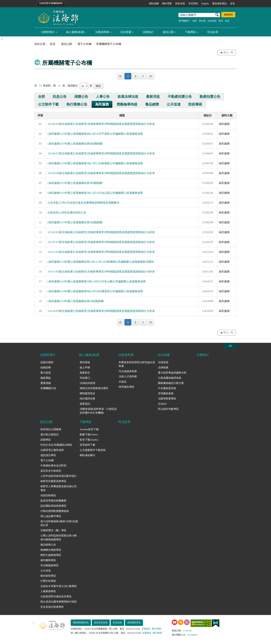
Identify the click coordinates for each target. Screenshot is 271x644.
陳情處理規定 (87, 393)
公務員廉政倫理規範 (170, 378)
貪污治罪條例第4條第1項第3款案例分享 (59, 523)
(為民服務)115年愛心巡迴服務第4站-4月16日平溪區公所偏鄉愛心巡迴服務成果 (95, 134)
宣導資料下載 (87, 445)
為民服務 (102, 104)
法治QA (162, 404)
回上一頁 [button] (228, 52)
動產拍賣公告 (210, 97)
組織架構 (46, 368)
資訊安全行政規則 (51, 471)
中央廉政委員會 (167, 388)
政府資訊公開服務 (51, 429)
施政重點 (46, 378)
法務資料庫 (102, 32)
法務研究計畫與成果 (52, 450)
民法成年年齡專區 (168, 409)
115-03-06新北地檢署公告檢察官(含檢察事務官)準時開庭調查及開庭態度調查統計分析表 (101, 173)
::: (34, 3)
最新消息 (153, 97)
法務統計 (148, 32)
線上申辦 (85, 368)
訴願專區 (46, 440)
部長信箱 (180, 4)
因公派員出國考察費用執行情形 (59, 602)
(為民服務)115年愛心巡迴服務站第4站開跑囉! (75, 144)
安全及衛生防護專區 (52, 607)
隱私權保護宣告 (81, 622)
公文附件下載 (48, 104)
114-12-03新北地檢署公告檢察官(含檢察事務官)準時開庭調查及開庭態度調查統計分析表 (101, 252)
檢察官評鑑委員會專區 (53, 481)
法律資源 (163, 362)
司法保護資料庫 (128, 371)
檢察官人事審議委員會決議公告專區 (59, 488)
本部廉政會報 (166, 393)
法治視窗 (126, 32)
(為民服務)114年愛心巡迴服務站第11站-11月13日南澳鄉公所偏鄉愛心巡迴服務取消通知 (101, 262)
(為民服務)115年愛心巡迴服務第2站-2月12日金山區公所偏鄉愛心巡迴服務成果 (95, 193)
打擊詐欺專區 (48, 581)
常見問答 (193, 4)
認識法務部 (47, 362)
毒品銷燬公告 (48, 545)
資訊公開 (168, 32)
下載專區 (190, 32)
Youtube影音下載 (89, 429)
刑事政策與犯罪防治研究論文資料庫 (137, 364)
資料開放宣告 (134, 622)
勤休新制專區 (48, 576)
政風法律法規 (128, 97)
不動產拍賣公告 (180, 97)
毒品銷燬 (152, 104)
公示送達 (174, 104)
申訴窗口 (85, 378)
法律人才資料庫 (128, 376)
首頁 (232, 4)
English (205, 4)
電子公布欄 (84, 44)
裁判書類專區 (48, 560)
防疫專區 (195, 104)
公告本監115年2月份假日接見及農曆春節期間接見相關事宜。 (85, 203)
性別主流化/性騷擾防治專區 (56, 445)
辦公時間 (157, 629)
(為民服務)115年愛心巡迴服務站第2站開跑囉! (75, 222)
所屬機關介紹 (48, 388)
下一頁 (143, 76)
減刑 (195, 21)
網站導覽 (167, 4)
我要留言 (85, 373)
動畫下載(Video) (89, 435)
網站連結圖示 (87, 455)
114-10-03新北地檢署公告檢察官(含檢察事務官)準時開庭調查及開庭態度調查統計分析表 (101, 311)
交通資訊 (146, 629)
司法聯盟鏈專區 (50, 565)
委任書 (202, 21)
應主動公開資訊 (50, 435)
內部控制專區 (48, 495)
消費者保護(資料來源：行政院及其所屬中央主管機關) (98, 411)
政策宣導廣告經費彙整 (53, 501)
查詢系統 (85, 362)
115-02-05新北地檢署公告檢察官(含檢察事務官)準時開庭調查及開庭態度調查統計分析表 (101, 232)
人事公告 (103, 97)
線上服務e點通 (75, 32)
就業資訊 (85, 404)
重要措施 (46, 383)
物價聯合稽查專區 (51, 550)
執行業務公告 (77, 104)
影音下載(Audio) (89, 440)
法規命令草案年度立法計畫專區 (59, 586)
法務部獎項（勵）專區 (53, 530)
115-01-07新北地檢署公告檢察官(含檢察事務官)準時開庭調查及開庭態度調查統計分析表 (101, 242)
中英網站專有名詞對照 (53, 466)
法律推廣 (163, 368)
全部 (41, 97)
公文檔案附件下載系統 (93, 450)
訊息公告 (60, 97)
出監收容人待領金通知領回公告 (67, 213)
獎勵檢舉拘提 (127, 104)
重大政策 (46, 373)
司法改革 (213, 32)
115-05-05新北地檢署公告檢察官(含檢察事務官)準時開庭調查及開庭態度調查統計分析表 (101, 124)
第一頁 (120, 76)
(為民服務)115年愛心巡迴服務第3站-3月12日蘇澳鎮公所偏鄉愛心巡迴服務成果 (95, 163)
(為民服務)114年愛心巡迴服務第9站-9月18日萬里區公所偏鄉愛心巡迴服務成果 (95, 291)
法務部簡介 (48, 32)
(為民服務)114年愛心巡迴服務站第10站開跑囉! (76, 301)
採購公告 (81, 97)
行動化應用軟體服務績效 (55, 511)
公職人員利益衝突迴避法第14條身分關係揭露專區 (59, 538)
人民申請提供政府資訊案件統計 (59, 476)
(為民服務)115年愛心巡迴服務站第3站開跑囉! (75, 183)
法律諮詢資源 (87, 383)
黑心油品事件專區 (51, 516)
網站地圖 (154, 4)
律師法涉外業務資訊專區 (94, 388)
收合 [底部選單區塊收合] (230, 346)
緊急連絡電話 (219, 4)
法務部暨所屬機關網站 (51, 3)
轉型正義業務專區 (51, 555)
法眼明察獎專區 (167, 399)
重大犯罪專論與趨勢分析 (172, 373)
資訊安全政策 (101, 622)
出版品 (123, 382)
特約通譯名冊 (87, 399)
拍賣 (227, 21)
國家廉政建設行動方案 (171, 383)
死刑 (221, 21)
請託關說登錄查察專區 (53, 506)
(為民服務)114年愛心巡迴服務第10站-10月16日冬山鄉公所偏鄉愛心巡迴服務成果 (97, 281)
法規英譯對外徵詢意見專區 (56, 597)
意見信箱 (117, 622)
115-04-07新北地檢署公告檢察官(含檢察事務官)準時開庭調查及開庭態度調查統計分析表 (101, 153)
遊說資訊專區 (48, 455)
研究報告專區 (127, 387)
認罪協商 (212, 21)
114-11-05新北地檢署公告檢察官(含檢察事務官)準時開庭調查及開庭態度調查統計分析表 (101, 272)
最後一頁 (151, 76)
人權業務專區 (48, 591)
